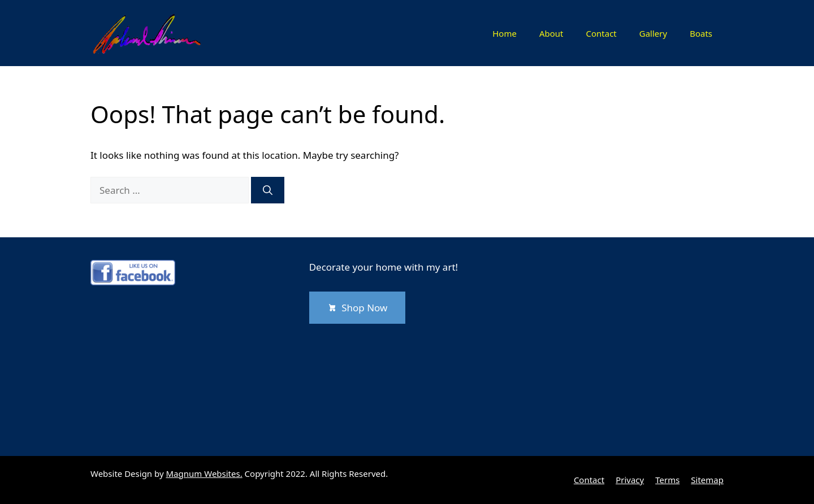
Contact (601, 33)
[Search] (268, 190)
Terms (667, 480)
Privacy (630, 480)
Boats (701, 33)
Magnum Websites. (204, 473)
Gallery (653, 33)
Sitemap (707, 480)
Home (505, 33)
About (551, 33)
